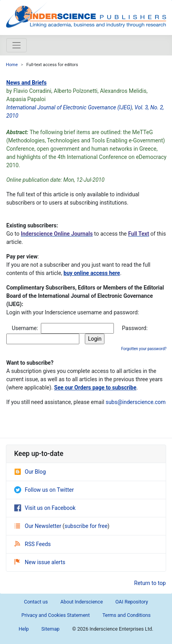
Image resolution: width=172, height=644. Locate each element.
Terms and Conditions (127, 615)
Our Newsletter (38, 526)
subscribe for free (86, 526)
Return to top (150, 583)
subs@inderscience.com (136, 402)
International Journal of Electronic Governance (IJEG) (69, 107)
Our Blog (30, 472)
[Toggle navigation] (16, 45)
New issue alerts (40, 562)
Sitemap (50, 629)
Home (12, 65)
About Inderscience (82, 602)
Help (24, 629)
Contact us (36, 602)
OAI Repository (132, 602)
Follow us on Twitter (44, 490)
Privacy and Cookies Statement (55, 615)
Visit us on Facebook (45, 508)
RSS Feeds (33, 544)
